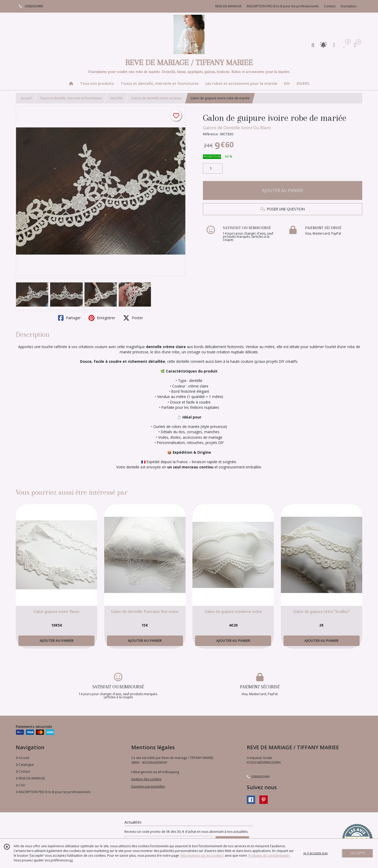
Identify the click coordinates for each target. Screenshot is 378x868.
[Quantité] (213, 168)
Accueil (26, 98)
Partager (69, 318)
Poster (133, 318)
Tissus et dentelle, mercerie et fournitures (71, 98)
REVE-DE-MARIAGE (30, 778)
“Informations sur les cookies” (202, 856)
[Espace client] (334, 45)
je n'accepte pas (316, 853)
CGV (20, 785)
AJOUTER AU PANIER (282, 190)
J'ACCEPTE (358, 853)
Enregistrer (102, 318)
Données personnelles (148, 786)
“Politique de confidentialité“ (269, 856)
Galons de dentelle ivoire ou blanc (156, 98)
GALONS (116, 98)
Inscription (349, 6)
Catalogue (25, 765)
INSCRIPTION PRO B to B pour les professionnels (53, 792)
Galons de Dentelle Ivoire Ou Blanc (237, 128)
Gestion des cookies (146, 779)
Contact (330, 6)
